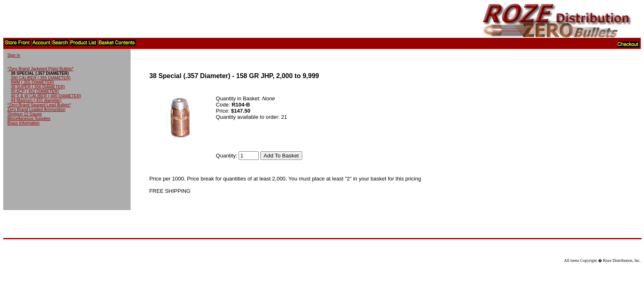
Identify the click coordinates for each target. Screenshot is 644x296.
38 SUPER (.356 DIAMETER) (38, 87)
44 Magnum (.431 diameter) (36, 101)
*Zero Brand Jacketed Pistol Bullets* (40, 69)
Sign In (14, 55)
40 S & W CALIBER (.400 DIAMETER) (46, 96)
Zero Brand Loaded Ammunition (36, 110)
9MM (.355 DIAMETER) (32, 82)
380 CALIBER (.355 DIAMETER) (41, 78)
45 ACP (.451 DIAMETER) (35, 91)
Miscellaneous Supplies (29, 119)
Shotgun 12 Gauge (25, 114)
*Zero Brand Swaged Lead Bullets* (39, 105)
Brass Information (23, 123)
